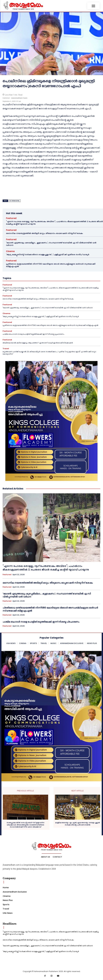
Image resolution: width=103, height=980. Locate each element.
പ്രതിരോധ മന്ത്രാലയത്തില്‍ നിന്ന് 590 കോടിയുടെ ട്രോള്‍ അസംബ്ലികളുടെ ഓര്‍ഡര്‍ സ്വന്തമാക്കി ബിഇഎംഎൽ (50, 326)
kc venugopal (15, 201)
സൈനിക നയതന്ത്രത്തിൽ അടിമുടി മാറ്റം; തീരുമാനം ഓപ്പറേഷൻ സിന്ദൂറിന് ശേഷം (45, 234)
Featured (11, 218)
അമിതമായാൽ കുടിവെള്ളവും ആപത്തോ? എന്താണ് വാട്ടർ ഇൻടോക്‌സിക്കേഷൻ (38, 343)
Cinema (10, 251)
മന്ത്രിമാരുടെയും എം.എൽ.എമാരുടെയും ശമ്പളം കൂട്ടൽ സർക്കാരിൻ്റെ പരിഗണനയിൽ (78, 824)
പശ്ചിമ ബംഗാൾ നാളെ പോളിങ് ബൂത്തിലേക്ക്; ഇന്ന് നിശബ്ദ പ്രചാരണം (33, 334)
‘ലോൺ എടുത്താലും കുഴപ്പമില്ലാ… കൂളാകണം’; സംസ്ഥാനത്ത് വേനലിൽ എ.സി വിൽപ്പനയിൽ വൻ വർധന (48, 308)
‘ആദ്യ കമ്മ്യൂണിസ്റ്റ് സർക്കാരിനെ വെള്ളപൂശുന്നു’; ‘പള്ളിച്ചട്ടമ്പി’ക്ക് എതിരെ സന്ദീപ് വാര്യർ (48, 255)
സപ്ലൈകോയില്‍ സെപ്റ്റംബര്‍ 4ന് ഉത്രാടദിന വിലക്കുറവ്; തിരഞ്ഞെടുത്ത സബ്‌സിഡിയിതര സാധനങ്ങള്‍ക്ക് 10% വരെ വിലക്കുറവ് (26, 825)
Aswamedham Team (19, 98)
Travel (6, 349)
